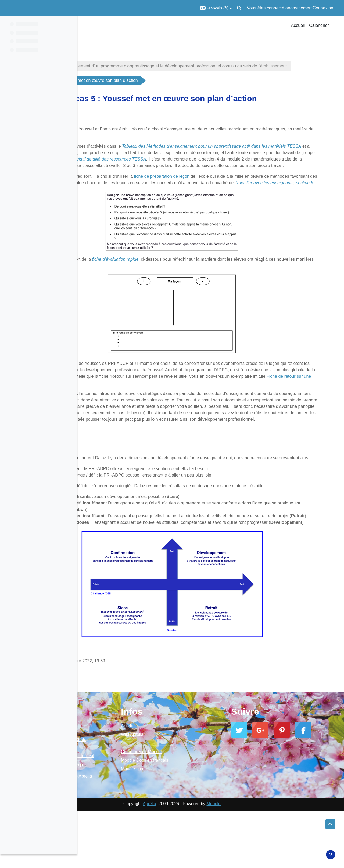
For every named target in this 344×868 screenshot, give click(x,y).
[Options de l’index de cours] (70, 24)
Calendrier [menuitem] (319, 25)
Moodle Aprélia (102, 785)
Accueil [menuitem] (298, 25)
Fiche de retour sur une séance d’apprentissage (189, 402)
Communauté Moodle (193, 797)
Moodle (252, 861)
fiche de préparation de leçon (220, 189)
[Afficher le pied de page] (331, 855)
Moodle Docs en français (196, 805)
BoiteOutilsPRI (101, 51)
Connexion (323, 8)
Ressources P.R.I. (146, 817)
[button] (216, 8)
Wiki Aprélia (183, 780)
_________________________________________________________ (210, 788)
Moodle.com (184, 814)
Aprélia (179, 771)
